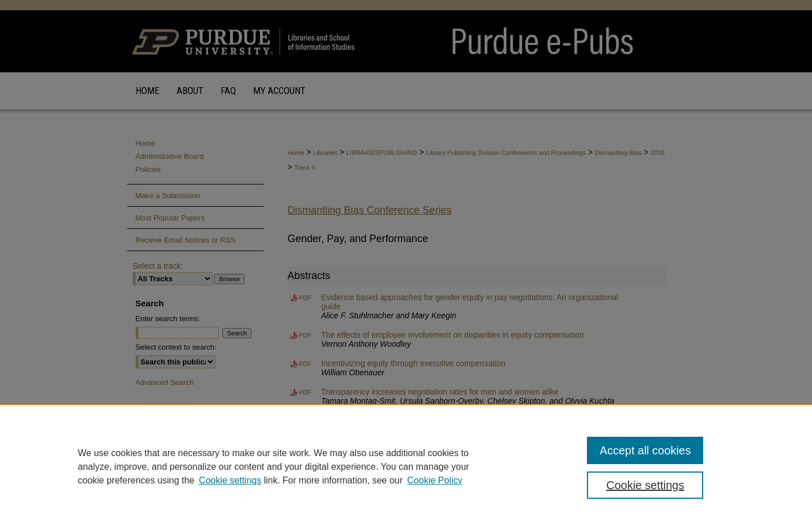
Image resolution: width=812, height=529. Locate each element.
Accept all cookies (645, 450)
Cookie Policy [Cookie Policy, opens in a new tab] (435, 480)
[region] (406, 466)
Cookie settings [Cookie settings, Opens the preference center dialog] (645, 485)
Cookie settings (230, 480)
